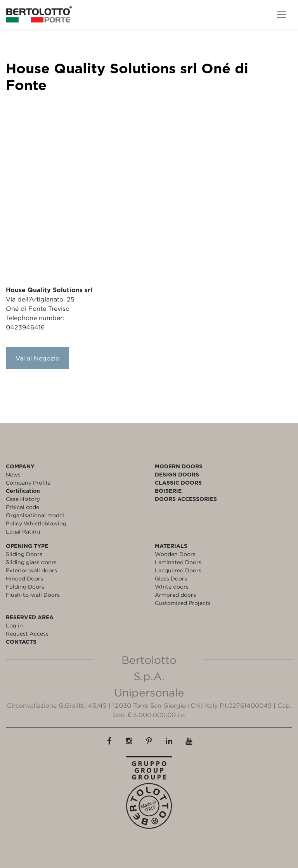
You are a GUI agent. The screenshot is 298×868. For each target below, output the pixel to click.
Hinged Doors (24, 578)
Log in (14, 625)
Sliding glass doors (31, 562)
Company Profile (28, 483)
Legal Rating (23, 531)
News (13, 474)
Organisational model (35, 515)
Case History (23, 499)
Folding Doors (25, 586)
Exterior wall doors (31, 570)
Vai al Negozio (37, 358)
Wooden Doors (175, 554)
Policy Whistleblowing (36, 523)
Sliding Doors (24, 554)
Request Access (27, 633)
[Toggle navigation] (281, 14)
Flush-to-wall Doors (33, 595)
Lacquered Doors (178, 570)
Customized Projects (183, 603)
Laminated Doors (178, 562)
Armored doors (175, 595)
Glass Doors (171, 578)
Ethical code (23, 507)
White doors (172, 586)
